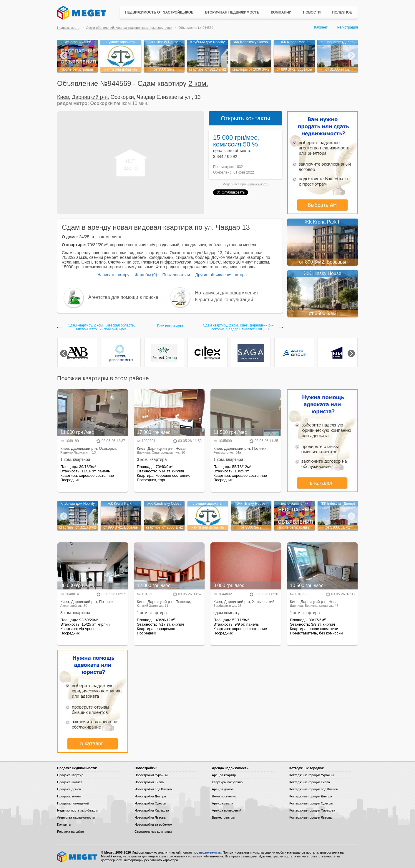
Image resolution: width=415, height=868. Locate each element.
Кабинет (321, 27)
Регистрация (348, 27)
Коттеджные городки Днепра (311, 796)
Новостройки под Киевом (153, 789)
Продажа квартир (70, 775)
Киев (63, 97)
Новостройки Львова (150, 817)
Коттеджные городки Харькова (312, 810)
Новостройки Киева (149, 782)
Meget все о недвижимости (77, 857)
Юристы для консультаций (224, 300)
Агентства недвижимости (76, 817)
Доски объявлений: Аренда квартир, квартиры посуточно (129, 28)
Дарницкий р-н (90, 97)
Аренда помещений (227, 810)
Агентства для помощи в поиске (123, 297)
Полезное (342, 12)
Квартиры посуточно (227, 782)
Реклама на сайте (70, 832)
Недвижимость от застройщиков (159, 12)
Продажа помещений (73, 803)
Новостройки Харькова (152, 810)
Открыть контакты (245, 118)
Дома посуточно (224, 796)
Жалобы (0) (146, 275)
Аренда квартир (224, 775)
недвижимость (258, 184)
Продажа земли (69, 796)
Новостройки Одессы (151, 803)
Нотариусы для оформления (226, 293)
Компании (281, 12)
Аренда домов (223, 789)
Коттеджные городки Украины (312, 775)
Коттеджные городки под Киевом (314, 789)
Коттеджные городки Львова (311, 817)
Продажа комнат (70, 782)
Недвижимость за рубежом (77, 810)
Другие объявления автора (221, 275)
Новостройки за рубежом (153, 824)
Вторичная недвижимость (232, 12)
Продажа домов (69, 789)
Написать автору (113, 275)
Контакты (64, 824)
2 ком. (198, 83)
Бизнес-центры (223, 817)
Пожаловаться (176, 275)
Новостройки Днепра (150, 796)
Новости (312, 12)
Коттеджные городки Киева (310, 782)
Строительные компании (153, 832)
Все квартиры (170, 326)
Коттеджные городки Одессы (311, 803)
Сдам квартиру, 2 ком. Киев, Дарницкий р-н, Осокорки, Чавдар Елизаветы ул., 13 (239, 327)
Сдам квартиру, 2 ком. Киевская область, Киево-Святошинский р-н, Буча (101, 327)
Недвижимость (68, 28)
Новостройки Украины (151, 775)
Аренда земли (223, 803)
